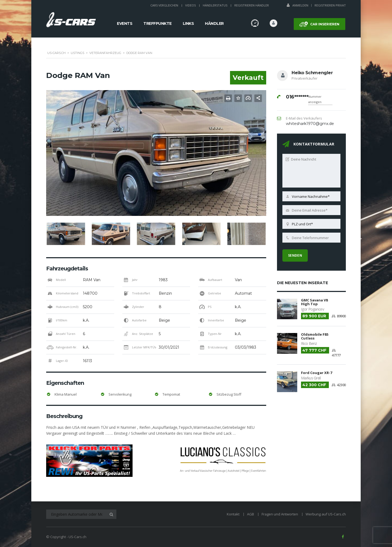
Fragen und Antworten (280, 514)
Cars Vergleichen (164, 5)
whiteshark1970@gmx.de (310, 124)
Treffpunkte (158, 23)
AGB (251, 514)
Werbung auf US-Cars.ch (326, 514)
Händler (214, 23)
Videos (190, 5)
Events (125, 23)
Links (188, 23)
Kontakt (233, 514)
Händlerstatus (215, 5)
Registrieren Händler (252, 5)
